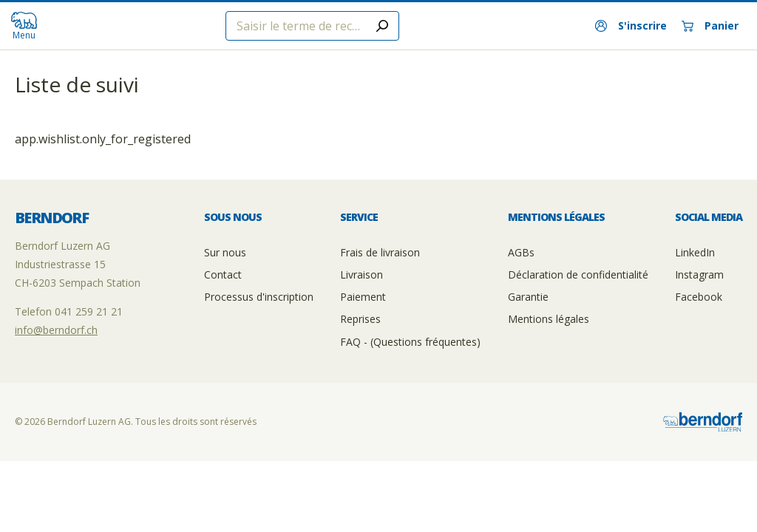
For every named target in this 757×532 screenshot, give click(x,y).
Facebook (699, 297)
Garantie (528, 297)
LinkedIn (695, 252)
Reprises (360, 319)
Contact (223, 274)
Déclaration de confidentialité (578, 274)
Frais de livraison (380, 252)
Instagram (699, 274)
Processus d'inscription (259, 297)
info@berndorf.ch (56, 330)
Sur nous (225, 252)
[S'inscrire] (631, 26)
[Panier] (710, 26)
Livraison (361, 274)
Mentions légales (549, 319)
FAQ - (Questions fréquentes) (410, 342)
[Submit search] (382, 26)
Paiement (363, 297)
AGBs (521, 252)
